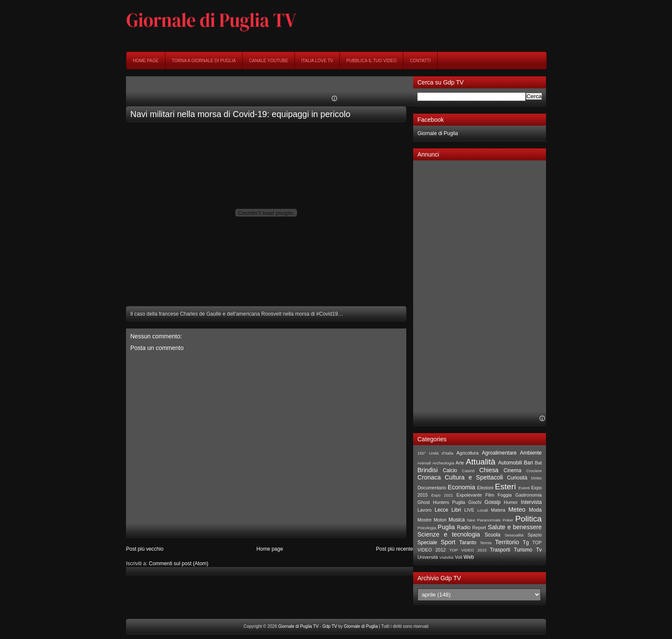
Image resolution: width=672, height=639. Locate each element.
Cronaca (429, 477)
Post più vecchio (145, 549)
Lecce (441, 510)
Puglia (446, 527)
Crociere (534, 471)
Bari (528, 463)
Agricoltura (468, 453)
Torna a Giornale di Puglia (204, 61)
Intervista (531, 502)
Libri (456, 510)
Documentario (432, 488)
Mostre (424, 520)
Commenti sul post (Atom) (178, 564)
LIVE (469, 510)
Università (428, 557)
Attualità (481, 462)
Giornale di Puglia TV (298, 626)
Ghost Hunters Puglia (441, 502)
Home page (146, 61)
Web (469, 557)
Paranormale (489, 520)
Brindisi (427, 470)
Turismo (523, 550)
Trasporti (500, 550)
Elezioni (485, 488)
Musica (457, 520)
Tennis (486, 543)
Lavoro (424, 510)
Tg (526, 543)
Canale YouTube (268, 61)
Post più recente (394, 549)
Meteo (517, 509)
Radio (463, 527)
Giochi (475, 502)
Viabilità (446, 557)
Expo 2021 (442, 495)
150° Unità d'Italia (435, 453)
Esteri (505, 487)
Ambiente (531, 453)
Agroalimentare (499, 453)
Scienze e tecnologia (449, 534)
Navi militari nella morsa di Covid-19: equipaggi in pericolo (240, 114)
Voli (458, 557)
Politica (528, 519)
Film (490, 495)
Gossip (493, 502)
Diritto (536, 478)
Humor (511, 502)
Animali (424, 463)
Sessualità (514, 535)
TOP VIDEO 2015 (468, 550)
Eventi (524, 488)
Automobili (510, 463)
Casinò (468, 471)
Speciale (427, 543)
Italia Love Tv (317, 61)
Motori (440, 520)
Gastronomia (528, 495)
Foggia (505, 495)
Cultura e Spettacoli (474, 477)
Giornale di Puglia (438, 133)
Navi (471, 520)
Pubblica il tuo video (371, 61)
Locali (483, 510)
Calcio (450, 470)
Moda (535, 510)
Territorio (507, 542)
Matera (498, 510)
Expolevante (469, 495)
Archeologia (443, 463)
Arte (460, 463)
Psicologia (427, 528)
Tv (539, 550)
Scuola (493, 535)
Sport (448, 542)
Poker (508, 520)
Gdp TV (330, 626)
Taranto (468, 543)
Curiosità (517, 478)
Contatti (420, 61)
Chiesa (489, 470)
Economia (462, 487)
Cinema (512, 470)
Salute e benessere (515, 527)
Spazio (535, 535)
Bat (538, 463)
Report (479, 527)
